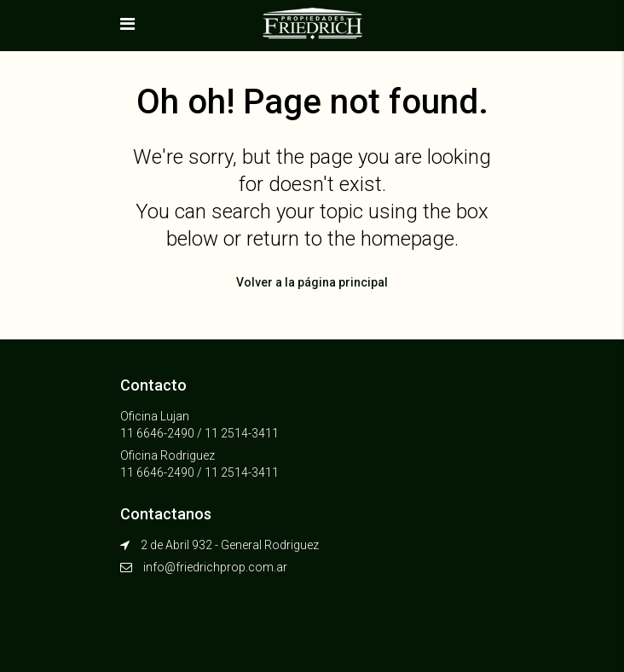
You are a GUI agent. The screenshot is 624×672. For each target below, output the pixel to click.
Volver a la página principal (312, 282)
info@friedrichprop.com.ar (215, 567)
